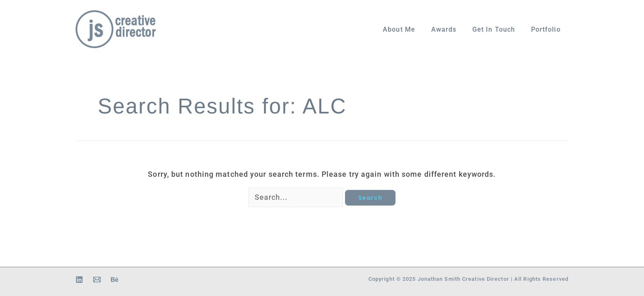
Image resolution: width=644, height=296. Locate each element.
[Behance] (115, 280)
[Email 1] (97, 280)
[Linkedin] (79, 280)
